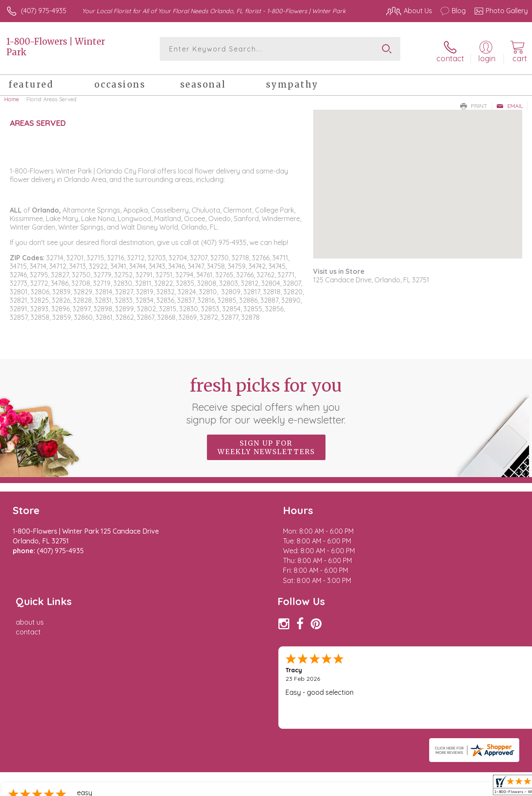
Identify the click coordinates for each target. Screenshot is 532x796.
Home (12, 96)
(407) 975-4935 (44, 11)
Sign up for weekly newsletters (266, 444)
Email (510, 102)
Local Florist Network (444, 779)
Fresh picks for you (266, 398)
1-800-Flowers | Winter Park (56, 47)
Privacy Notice (383, 779)
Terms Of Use (333, 779)
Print (474, 102)
